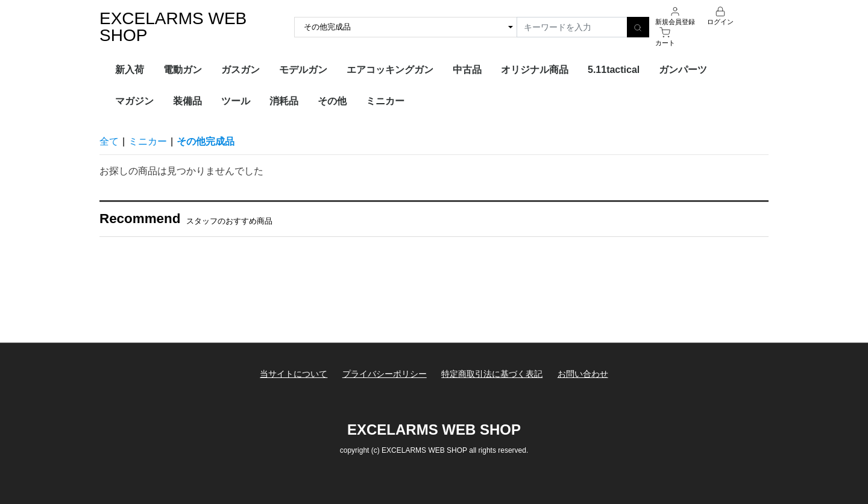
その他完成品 (206, 141)
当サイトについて (294, 374)
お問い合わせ (583, 374)
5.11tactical (614, 70)
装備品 (187, 101)
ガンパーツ (683, 70)
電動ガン (183, 70)
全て (109, 141)
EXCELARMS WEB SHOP (173, 27)
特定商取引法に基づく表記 (492, 374)
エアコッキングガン (390, 70)
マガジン (134, 101)
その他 (332, 101)
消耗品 (284, 101)
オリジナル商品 (535, 70)
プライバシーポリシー (385, 374)
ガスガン (241, 70)
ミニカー (385, 101)
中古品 (467, 70)
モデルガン (303, 70)
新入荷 (130, 70)
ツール (236, 101)
